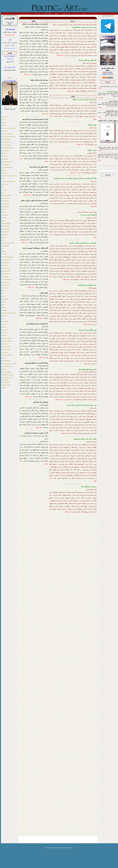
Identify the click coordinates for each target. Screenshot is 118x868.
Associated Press (6, 151)
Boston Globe (5, 159)
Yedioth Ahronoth (6, 361)
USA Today (4, 333)
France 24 (4, 212)
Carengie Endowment (7, 167)
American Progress (6, 139)
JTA (3, 249)
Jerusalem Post (5, 246)
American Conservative (7, 134)
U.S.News (4, 324)
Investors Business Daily (8, 243)
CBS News (4, 173)
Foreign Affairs (5, 201)
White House (5, 352)
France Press (5, 215)
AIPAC (3, 120)
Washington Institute (7, 341)
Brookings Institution (7, 162)
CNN (3, 179)
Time (3, 319)
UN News (4, 327)
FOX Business (5, 207)
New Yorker (5, 288)
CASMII (4, 170)
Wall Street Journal (6, 338)
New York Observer (6, 279)
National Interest (6, 268)
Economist (4, 190)
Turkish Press (5, 321)
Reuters (3, 302)
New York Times (6, 285)
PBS (3, 293)
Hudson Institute (6, 229)
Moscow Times (5, 263)
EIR (3, 193)
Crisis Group (5, 184)
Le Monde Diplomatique (8, 257)
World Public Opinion (7, 355)
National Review (6, 274)
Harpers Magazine (6, 223)
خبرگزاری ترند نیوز (6, 372)
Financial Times (6, 198)
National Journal (6, 271)
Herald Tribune (5, 226)
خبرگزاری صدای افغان (7, 375)
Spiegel (3, 305)
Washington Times (6, 347)
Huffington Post (6, 232)
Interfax (4, 237)
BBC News (4, 153)
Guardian (4, 218)
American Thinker (6, 145)
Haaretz (3, 221)
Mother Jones (5, 265)
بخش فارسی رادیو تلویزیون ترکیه (9, 364)
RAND (3, 296)
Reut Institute (5, 299)
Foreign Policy (5, 204)
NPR (3, 291)
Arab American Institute (8, 148)
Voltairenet (4, 335)
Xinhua (3, 358)
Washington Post (6, 344)
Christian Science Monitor (8, 176)
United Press (5, 330)
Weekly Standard (6, 349)
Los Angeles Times (6, 260)
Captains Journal (6, 165)
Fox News (4, 209)
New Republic (5, 277)
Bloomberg (4, 156)
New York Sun (5, 282)
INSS (3, 240)
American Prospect (6, 142)
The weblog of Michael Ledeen (9, 313)
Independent (5, 235)
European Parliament (7, 195)
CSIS (3, 187)
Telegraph (4, 310)
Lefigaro (4, 251)
